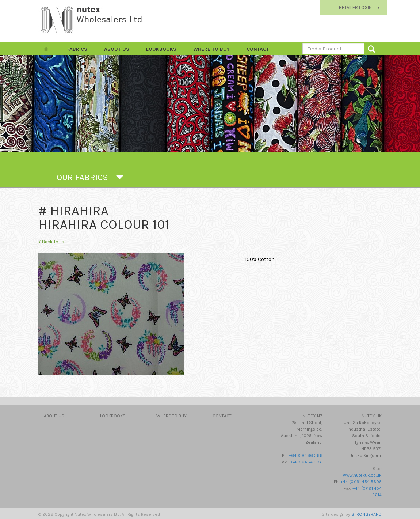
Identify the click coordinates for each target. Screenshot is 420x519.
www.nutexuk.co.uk (362, 475)
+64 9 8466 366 (306, 455)
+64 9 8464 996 (306, 462)
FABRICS (77, 49)
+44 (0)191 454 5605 (361, 482)
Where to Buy (211, 49)
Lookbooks (161, 49)
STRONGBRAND (366, 514)
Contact (258, 49)
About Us (117, 49)
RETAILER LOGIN (355, 7)
